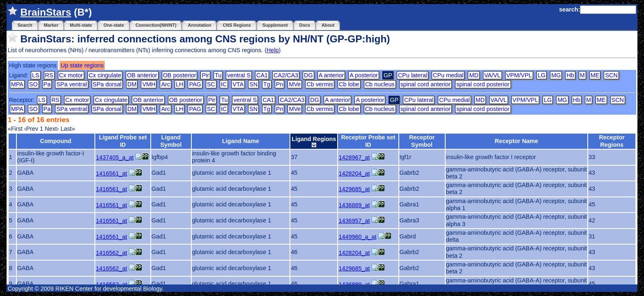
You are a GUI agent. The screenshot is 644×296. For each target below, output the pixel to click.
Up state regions (82, 65)
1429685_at (354, 189)
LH (179, 84)
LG (542, 75)
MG (556, 75)
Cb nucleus (380, 84)
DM (132, 84)
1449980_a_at (357, 237)
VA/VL (492, 75)
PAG (195, 84)
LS (36, 75)
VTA (238, 84)
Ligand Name (241, 141)
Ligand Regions (314, 141)
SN (253, 84)
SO (33, 84)
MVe (295, 84)
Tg (267, 84)
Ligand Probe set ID (123, 141)
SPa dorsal (107, 84)
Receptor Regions (612, 141)
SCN (611, 75)
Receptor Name (517, 141)
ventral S (239, 75)
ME (595, 75)
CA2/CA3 (286, 75)
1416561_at (111, 173)
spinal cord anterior (425, 84)
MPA (17, 84)
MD (474, 75)
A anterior (331, 75)
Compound (56, 141)
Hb (570, 75)
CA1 (262, 75)
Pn (280, 84)
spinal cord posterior (483, 84)
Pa (47, 84)
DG (308, 75)
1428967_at (354, 157)
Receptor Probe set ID (368, 141)
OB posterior (180, 75)
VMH (149, 84)
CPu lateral (413, 75)
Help (273, 50)
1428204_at (354, 173)
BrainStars (46, 12)
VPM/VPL (519, 75)
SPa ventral (71, 84)
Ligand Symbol (171, 141)
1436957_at (354, 221)
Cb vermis (320, 84)
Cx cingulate (105, 75)
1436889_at (354, 205)
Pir (205, 75)
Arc (166, 84)
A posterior (364, 75)
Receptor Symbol (422, 141)
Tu (218, 75)
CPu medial (448, 75)
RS (49, 75)
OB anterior (142, 75)
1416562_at (111, 253)
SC (211, 84)
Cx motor (71, 75)
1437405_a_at (115, 157)
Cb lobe (349, 84)
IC (224, 84)
